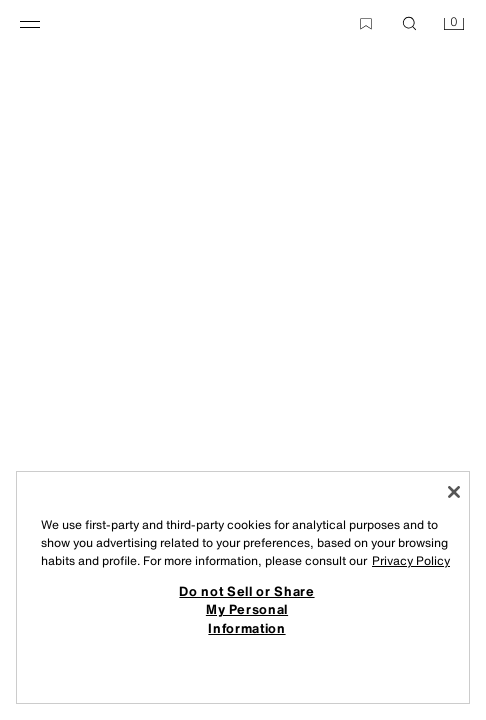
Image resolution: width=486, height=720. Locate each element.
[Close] (454, 492)
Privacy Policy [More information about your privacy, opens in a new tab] (411, 560)
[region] (243, 587)
